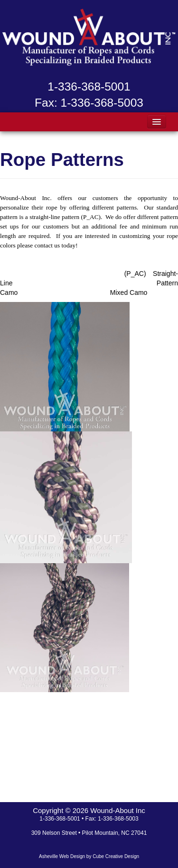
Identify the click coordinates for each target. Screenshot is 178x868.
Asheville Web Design (62, 856)
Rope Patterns (62, 160)
